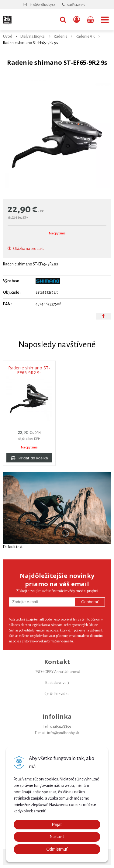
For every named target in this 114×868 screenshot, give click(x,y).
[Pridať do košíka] (29, 458)
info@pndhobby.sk (42, 5)
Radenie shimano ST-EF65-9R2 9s (29, 370)
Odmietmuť (57, 849)
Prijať (57, 825)
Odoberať (90, 602)
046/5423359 (76, 5)
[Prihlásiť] (77, 20)
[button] (63, 20)
